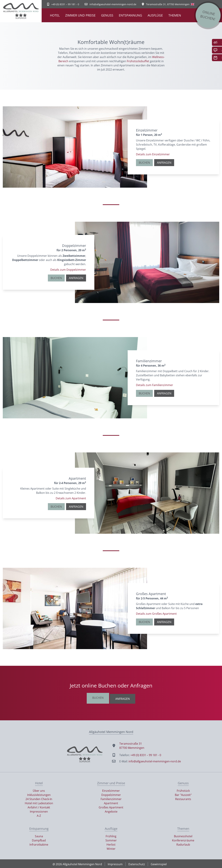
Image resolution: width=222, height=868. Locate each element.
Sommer (111, 839)
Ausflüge (155, 15)
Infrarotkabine (39, 844)
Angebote (111, 810)
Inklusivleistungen (39, 794)
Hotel (55, 15)
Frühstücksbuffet (138, 61)
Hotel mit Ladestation (39, 802)
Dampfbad (39, 839)
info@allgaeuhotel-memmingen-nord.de (155, 760)
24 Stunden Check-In (39, 798)
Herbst (111, 844)
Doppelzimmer (111, 794)
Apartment (111, 802)
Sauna (39, 835)
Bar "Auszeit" (183, 794)
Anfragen (164, 163)
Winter (111, 848)
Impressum (115, 863)
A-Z (39, 815)
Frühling (111, 835)
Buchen (144, 163)
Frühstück (183, 790)
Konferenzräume (183, 839)
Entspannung (130, 15)
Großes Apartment (111, 806)
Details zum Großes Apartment (156, 614)
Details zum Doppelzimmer (68, 270)
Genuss (107, 15)
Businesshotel (183, 835)
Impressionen (39, 810)
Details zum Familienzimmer (155, 385)
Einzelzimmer (111, 790)
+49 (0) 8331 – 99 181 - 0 (146, 754)
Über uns (39, 790)
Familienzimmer (111, 798)
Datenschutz (137, 863)
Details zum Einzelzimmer (153, 154)
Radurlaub (183, 844)
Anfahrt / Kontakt (39, 806)
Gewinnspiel (159, 863)
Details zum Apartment (71, 498)
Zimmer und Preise (80, 15)
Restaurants (183, 798)
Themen (175, 15)
